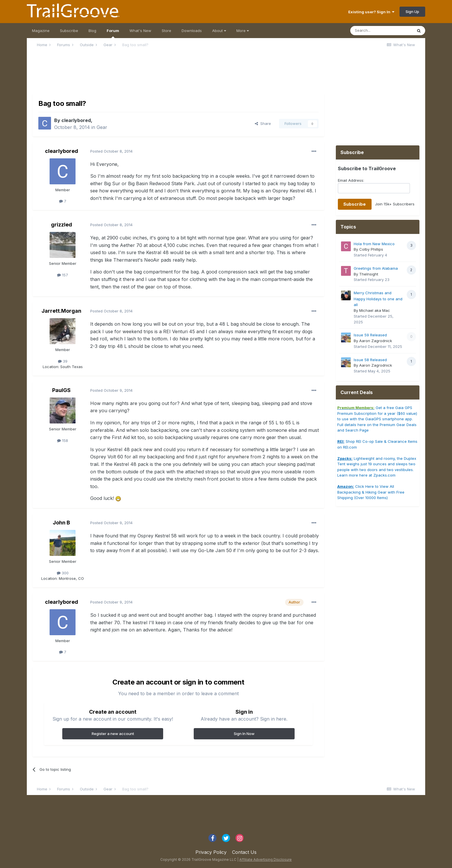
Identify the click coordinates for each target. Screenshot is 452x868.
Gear (102, 127)
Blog (92, 31)
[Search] (381, 31)
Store (166, 31)
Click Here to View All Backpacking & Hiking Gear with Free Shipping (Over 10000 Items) (371, 492)
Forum (113, 33)
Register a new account (113, 734)
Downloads (192, 31)
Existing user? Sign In (371, 12)
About (219, 31)
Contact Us (244, 852)
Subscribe (69, 31)
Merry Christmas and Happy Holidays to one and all (378, 299)
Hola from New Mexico (374, 244)
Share (263, 123)
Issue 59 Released (370, 335)
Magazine (41, 31)
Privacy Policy (211, 852)
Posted (111, 151)
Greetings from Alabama (376, 268)
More (243, 31)
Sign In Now (244, 734)
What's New (140, 31)
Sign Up (412, 12)
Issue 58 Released (370, 360)
